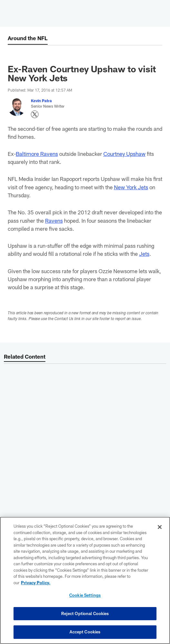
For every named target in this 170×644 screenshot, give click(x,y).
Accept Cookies (85, 632)
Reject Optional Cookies (85, 613)
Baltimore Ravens (37, 154)
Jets (144, 254)
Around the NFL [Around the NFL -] (28, 38)
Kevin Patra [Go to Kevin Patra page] (41, 101)
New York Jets (131, 187)
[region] (85, 580)
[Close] (160, 527)
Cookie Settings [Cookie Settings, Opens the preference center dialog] (85, 595)
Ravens (54, 220)
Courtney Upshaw (124, 154)
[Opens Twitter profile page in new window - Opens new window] (35, 114)
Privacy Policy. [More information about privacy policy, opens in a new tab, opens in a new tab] (36, 583)
